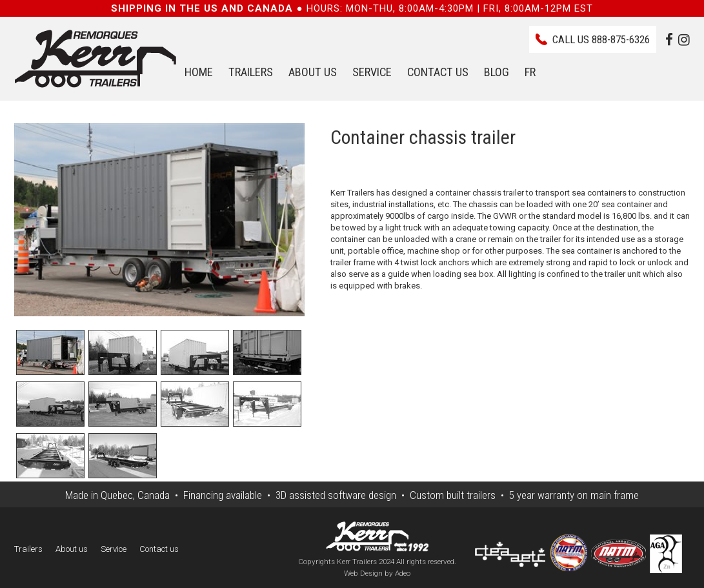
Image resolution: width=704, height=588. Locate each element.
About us (313, 72)
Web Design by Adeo (377, 573)
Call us (601, 39)
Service (372, 72)
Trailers (251, 72)
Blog (497, 72)
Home (199, 72)
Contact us (438, 72)
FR (530, 72)
